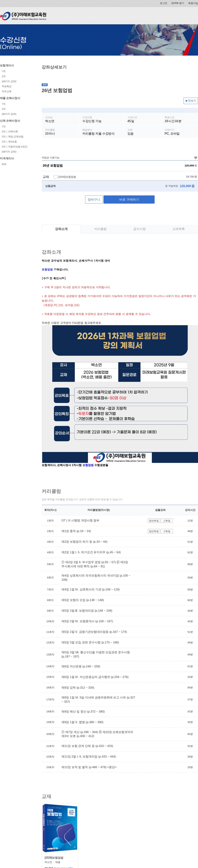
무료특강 (7, 86)
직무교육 (7, 91)
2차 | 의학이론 (10, 131)
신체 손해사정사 (10, 121)
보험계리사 (7, 65)
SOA (4, 164)
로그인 (164, 3)
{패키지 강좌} (9, 81)
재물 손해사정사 (10, 98)
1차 (4, 71)
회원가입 (193, 3)
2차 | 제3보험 (9, 141)
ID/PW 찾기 (178, 3)
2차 (4, 76)
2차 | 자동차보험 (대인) (15, 147)
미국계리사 (7, 158)
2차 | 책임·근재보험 (13, 136)
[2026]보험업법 (54, 858)
